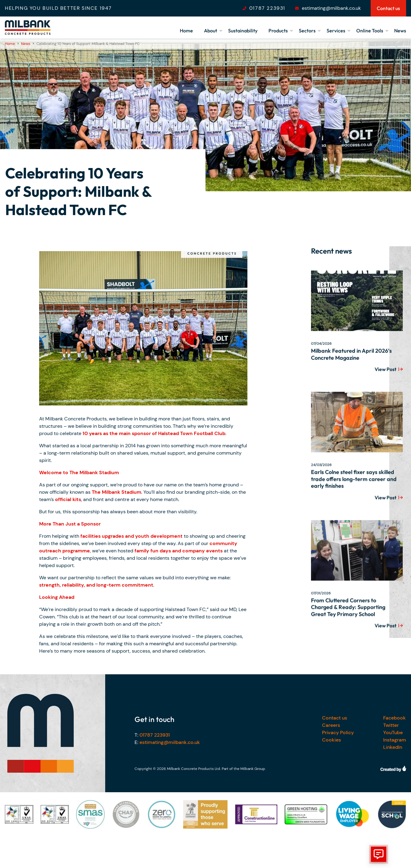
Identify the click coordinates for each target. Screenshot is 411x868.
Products (278, 31)
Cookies (331, 740)
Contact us (335, 718)
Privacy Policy (338, 732)
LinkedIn (393, 747)
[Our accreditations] (19, 814)
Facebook (394, 718)
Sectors (307, 31)
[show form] (379, 854)
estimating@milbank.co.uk (331, 8)
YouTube (393, 732)
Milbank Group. (253, 769)
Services (336, 31)
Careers (331, 725)
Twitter (391, 725)
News (400, 31)
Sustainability (243, 31)
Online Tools (370, 31)
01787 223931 (267, 8)
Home (186, 31)
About (211, 31)
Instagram (395, 740)
